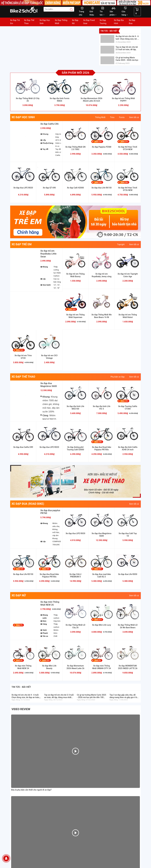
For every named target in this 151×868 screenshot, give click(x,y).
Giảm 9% (98, 660)
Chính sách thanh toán (87, 770)
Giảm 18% (124, 182)
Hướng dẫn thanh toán (87, 757)
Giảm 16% (20, 350)
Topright (121, 244)
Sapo (95, 865)
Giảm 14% (98, 182)
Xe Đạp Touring (103, 22)
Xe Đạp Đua (132, 22)
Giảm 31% (98, 620)
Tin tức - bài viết (109, 31)
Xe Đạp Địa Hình (119, 22)
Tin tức (102, 13)
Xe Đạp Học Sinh (45, 22)
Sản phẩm (113, 13)
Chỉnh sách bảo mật (86, 776)
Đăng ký (68, 855)
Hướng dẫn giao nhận (86, 760)
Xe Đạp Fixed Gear (89, 22)
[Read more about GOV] (122, 777)
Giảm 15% (46, 660)
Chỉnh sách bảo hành (86, 773)
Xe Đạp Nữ (75, 22)
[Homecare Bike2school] (126, 769)
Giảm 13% (98, 142)
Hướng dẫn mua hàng (86, 754)
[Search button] (70, 10)
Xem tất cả (134, 117)
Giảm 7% (19, 625)
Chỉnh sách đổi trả (85, 779)
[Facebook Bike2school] (80, 841)
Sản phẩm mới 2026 (75, 73)
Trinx (112, 117)
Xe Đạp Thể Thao (29, 22)
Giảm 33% (72, 309)
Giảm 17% (124, 142)
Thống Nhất (100, 117)
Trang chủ (81, 13)
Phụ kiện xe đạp (118, 377)
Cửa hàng (125, 13)
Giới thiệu (92, 13)
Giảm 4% (19, 660)
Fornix (122, 117)
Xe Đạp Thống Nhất (61, 22)
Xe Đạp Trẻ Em (15, 22)
